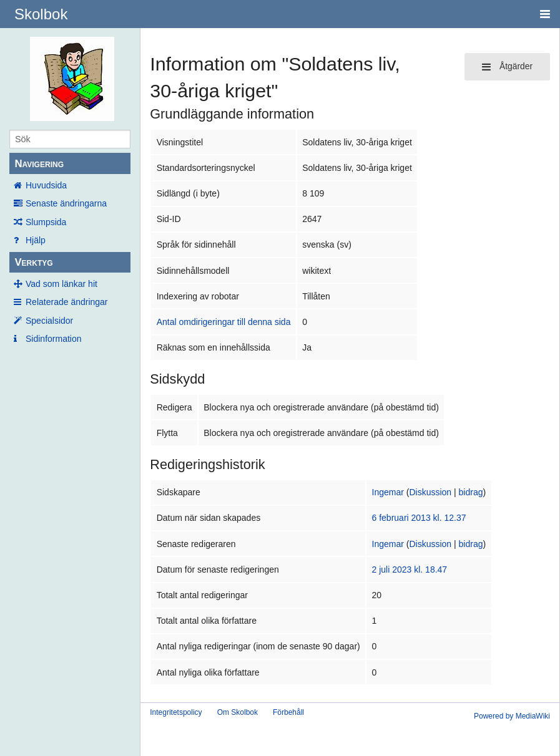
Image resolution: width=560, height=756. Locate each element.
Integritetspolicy (176, 712)
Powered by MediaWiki (512, 716)
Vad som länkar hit (61, 284)
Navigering (39, 164)
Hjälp (36, 240)
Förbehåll (288, 712)
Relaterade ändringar (67, 302)
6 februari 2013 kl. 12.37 (419, 518)
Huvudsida (46, 185)
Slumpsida (46, 222)
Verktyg (33, 262)
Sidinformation (54, 339)
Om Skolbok (238, 712)
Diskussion (430, 492)
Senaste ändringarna (66, 203)
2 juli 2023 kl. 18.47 (410, 569)
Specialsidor (49, 321)
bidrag (471, 492)
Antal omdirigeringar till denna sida (224, 322)
